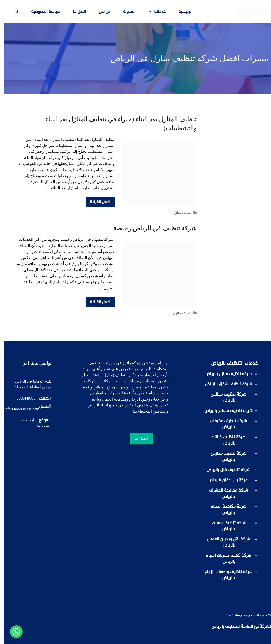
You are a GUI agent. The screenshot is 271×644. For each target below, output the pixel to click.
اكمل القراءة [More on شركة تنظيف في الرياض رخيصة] (96, 302)
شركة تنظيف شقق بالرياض (224, 384)
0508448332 (22, 398)
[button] (12, 632)
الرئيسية (181, 12)
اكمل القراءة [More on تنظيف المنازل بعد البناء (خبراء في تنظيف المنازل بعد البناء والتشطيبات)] (96, 202)
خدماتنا (150, 12)
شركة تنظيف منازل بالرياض (224, 374)
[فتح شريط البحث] (12, 12)
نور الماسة (156, 363)
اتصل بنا (75, 12)
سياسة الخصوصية (42, 12)
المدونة (125, 12)
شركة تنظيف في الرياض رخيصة (151, 228)
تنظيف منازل (178, 213)
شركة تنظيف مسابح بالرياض (224, 411)
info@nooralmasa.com (18, 409)
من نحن (101, 12)
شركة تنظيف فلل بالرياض (224, 470)
